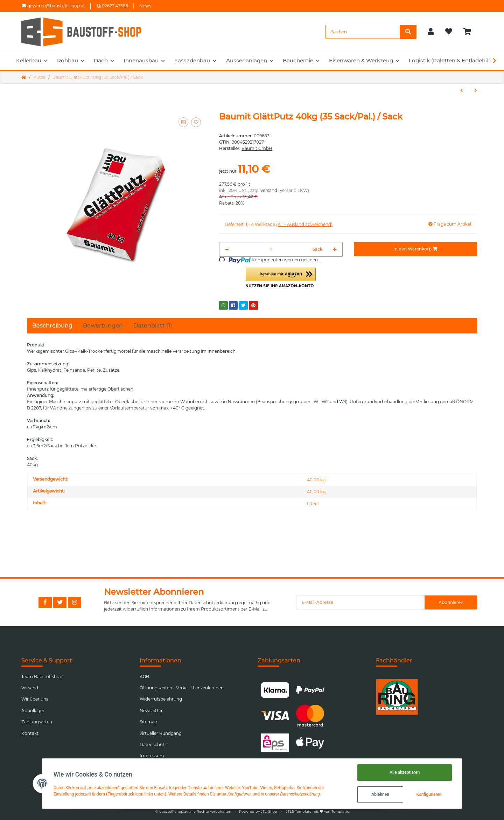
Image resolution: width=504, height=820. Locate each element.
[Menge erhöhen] (335, 249)
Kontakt (30, 733)
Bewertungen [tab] (103, 326)
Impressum (152, 756)
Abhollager (33, 711)
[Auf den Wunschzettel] (196, 122)
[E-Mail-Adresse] (360, 602)
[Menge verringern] (227, 249)
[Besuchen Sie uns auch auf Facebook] (45, 602)
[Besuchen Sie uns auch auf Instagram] (75, 602)
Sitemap (148, 722)
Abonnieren (451, 602)
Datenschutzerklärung (212, 603)
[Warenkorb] (470, 32)
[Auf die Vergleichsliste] (183, 122)
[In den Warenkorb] (415, 249)
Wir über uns (35, 699)
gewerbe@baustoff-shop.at (54, 6)
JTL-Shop (269, 811)
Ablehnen (380, 794)
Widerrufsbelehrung (161, 699)
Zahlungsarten (37, 722)
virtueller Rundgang (161, 733)
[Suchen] (363, 32)
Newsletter (151, 711)
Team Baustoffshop (42, 677)
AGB (144, 677)
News (145, 6)
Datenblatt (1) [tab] (153, 326)
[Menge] (271, 249)
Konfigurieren (429, 794)
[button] (431, 32)
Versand (269, 190)
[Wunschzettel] (449, 32)
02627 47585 (112, 6)
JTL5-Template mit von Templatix (317, 811)
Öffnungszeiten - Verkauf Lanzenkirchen (182, 688)
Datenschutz (153, 745)
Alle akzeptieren (405, 772)
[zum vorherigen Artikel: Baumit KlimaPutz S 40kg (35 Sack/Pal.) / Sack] (462, 90)
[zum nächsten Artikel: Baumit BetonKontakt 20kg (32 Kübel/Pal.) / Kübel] (476, 90)
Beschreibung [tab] (52, 326)
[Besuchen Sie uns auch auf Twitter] (60, 602)
